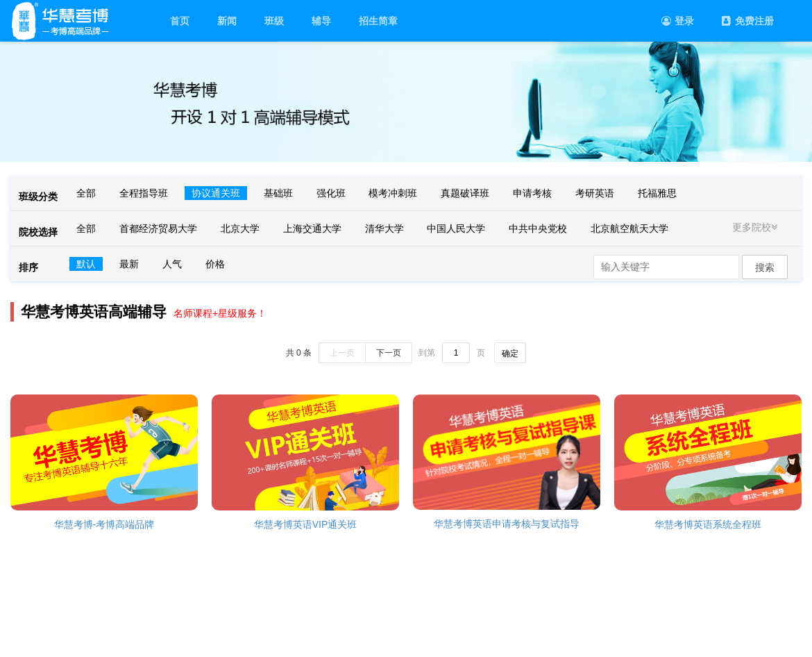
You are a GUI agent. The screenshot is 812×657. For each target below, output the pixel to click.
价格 (215, 264)
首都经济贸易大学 (158, 228)
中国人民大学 (456, 228)
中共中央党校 (538, 228)
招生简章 (378, 21)
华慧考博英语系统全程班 (708, 524)
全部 (86, 193)
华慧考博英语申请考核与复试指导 (507, 524)
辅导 (321, 21)
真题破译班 (465, 193)
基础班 (278, 193)
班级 (274, 21)
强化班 (331, 193)
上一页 (342, 353)
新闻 (227, 21)
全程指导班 (144, 193)
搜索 (765, 267)
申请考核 (532, 193)
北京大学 (240, 228)
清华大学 (384, 228)
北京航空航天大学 (629, 228)
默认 (86, 264)
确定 (510, 354)
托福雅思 (657, 193)
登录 (678, 21)
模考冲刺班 (393, 193)
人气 (172, 264)
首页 (180, 21)
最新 (129, 264)
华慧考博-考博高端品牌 (104, 524)
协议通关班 (216, 193)
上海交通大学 (312, 228)
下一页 (389, 353)
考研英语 (595, 193)
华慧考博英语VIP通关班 (306, 524)
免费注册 (748, 21)
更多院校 (756, 227)
